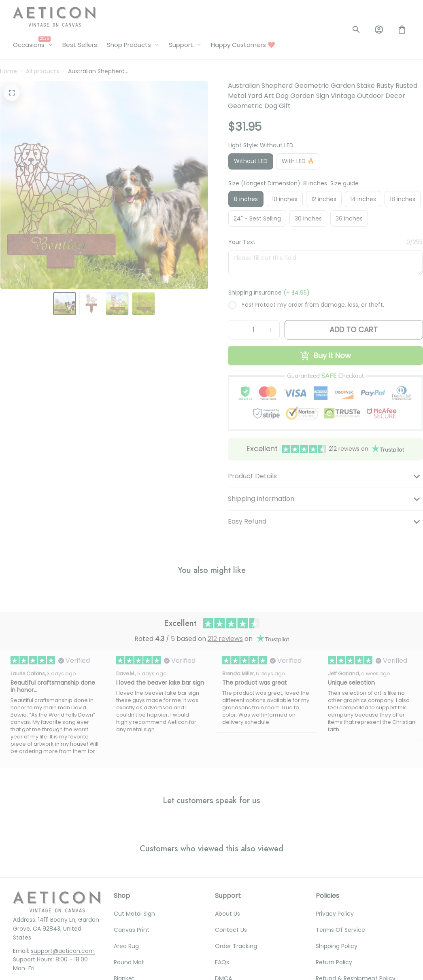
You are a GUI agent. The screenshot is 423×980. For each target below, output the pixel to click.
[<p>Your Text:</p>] (326, 262)
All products (43, 71)
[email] (63, 951)
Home (9, 71)
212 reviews (225, 639)
